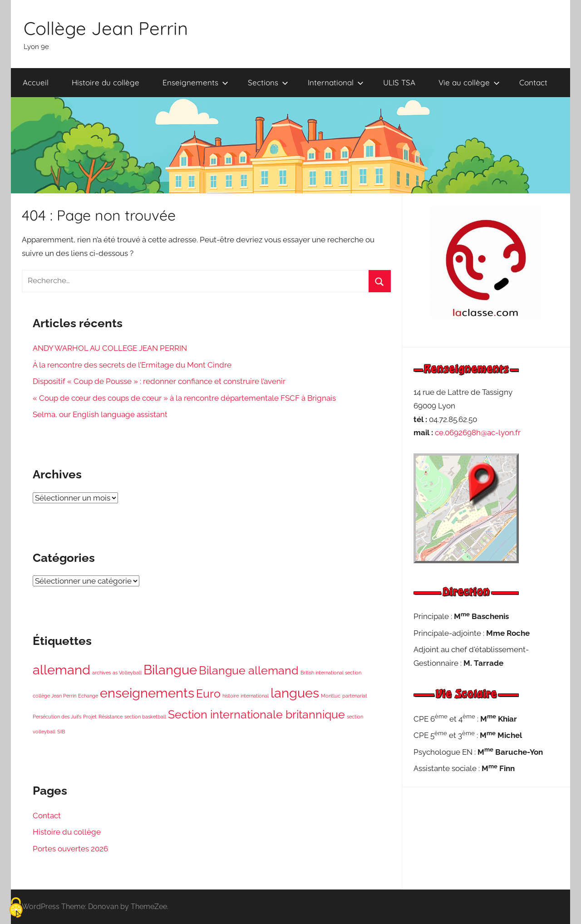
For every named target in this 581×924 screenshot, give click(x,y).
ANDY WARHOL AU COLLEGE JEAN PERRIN (110, 348)
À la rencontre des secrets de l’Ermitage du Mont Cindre (132, 365)
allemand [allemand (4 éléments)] (62, 670)
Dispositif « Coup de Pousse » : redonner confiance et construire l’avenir (159, 381)
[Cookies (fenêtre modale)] (16, 908)
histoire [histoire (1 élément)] (231, 696)
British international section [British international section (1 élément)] (331, 673)
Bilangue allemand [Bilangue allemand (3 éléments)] (249, 671)
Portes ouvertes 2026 (70, 849)
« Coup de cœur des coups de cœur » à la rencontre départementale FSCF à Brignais (184, 398)
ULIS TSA (399, 82)
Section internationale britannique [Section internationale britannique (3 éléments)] (256, 715)
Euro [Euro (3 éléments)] (208, 694)
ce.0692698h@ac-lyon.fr (478, 433)
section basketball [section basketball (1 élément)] (145, 717)
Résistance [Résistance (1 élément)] (111, 717)
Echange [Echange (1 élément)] (88, 696)
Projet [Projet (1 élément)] (90, 717)
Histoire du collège (106, 82)
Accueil (36, 82)
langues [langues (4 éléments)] (295, 693)
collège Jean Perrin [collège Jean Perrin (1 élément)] (54, 696)
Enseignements (195, 82)
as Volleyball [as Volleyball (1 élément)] (127, 673)
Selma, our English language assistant (100, 414)
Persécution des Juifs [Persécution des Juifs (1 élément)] (57, 717)
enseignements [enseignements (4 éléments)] (147, 693)
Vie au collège (469, 82)
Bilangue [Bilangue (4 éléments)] (170, 670)
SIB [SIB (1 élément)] (61, 732)
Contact (533, 82)
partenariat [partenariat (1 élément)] (355, 696)
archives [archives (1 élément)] (101, 673)
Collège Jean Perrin (106, 28)
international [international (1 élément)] (255, 696)
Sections (268, 82)
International (336, 82)
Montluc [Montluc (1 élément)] (331, 696)
